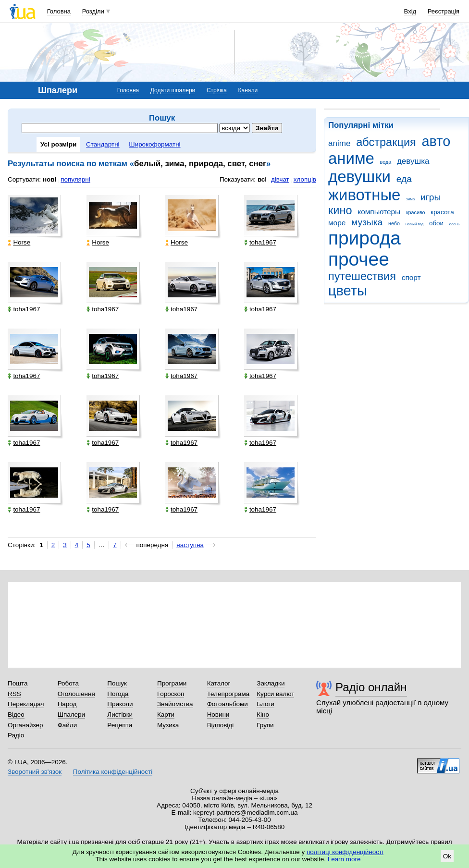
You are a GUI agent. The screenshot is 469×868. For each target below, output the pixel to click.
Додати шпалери (173, 90)
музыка (367, 222)
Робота (68, 683)
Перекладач (26, 704)
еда (404, 179)
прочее (359, 259)
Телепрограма (228, 694)
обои (436, 223)
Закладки (271, 683)
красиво (416, 212)
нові (49, 179)
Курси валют (275, 694)
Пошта (18, 683)
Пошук (117, 683)
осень (455, 224)
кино (340, 210)
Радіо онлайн (371, 687)
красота (442, 212)
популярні (75, 179)
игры (431, 197)
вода (386, 162)
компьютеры (379, 212)
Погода (118, 694)
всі (262, 179)
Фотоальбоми (228, 704)
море (337, 223)
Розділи (93, 11)
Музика (168, 725)
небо (394, 223)
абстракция (386, 142)
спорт (411, 277)
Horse (19, 242)
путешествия (362, 276)
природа (364, 238)
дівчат (280, 179)
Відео (16, 715)
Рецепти (120, 725)
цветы (348, 291)
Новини (218, 715)
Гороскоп (171, 694)
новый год (414, 224)
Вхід (410, 11)
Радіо (16, 735)
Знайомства (175, 704)
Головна (59, 11)
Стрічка (217, 90)
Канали (248, 90)
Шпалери (71, 715)
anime (339, 143)
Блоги (265, 704)
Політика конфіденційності (113, 772)
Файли (68, 725)
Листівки (120, 715)
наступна (190, 545)
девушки (359, 177)
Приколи (120, 704)
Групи (265, 725)
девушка (413, 161)
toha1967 (260, 242)
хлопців (305, 179)
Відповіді (221, 725)
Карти (166, 715)
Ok (447, 856)
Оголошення (76, 694)
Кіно (263, 715)
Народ (67, 704)
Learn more (344, 859)
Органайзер (25, 725)
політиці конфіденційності (345, 852)
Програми (172, 683)
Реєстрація (444, 11)
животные (364, 195)
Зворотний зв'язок (35, 772)
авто (436, 141)
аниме (351, 158)
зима (410, 199)
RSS (14, 694)
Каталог (219, 683)
